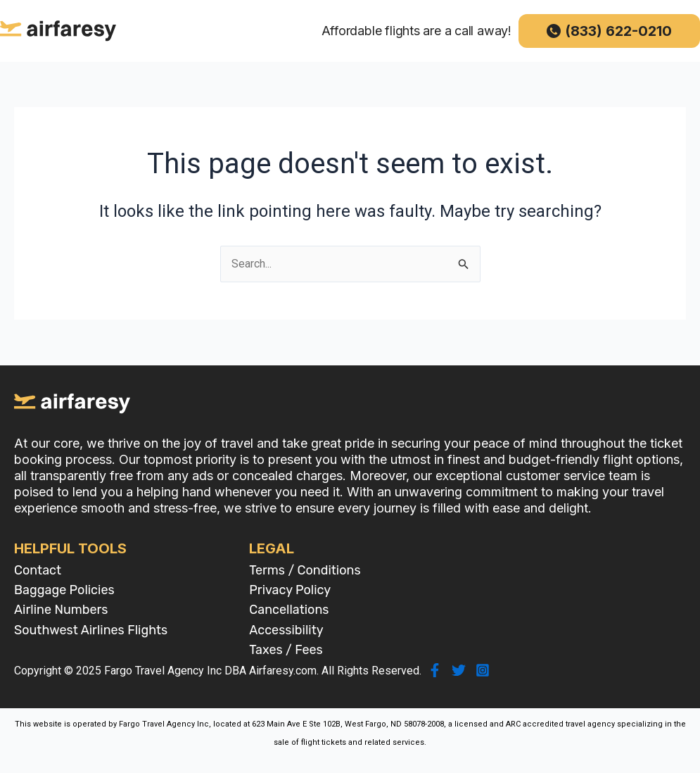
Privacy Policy (290, 590)
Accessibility (286, 630)
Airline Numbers (61, 610)
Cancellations (289, 610)
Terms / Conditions (305, 570)
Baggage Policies (64, 590)
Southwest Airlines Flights (91, 630)
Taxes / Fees (286, 650)
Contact (38, 570)
